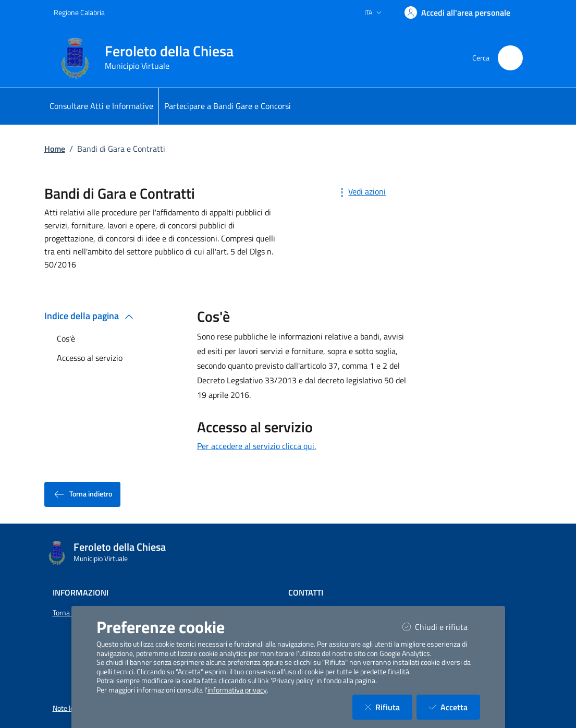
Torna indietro (82, 495)
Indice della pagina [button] (91, 316)
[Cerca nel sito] (510, 58)
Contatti (306, 592)
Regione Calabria (79, 12)
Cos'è (66, 338)
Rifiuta (389, 707)
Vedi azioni (361, 191)
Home (55, 149)
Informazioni (81, 592)
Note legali (69, 708)
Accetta (455, 707)
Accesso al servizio (90, 358)
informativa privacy (237, 690)
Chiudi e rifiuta (441, 627)
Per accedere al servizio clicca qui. (256, 446)
